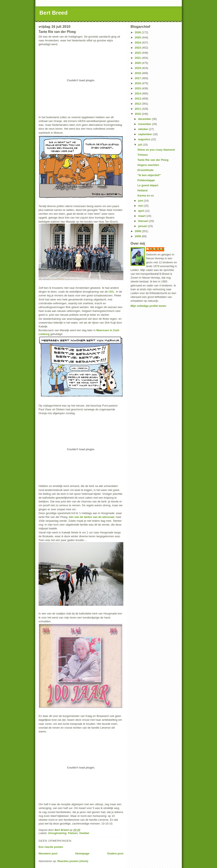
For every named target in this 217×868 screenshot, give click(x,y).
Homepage (82, 853)
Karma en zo (145, 196)
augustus (145, 139)
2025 (138, 37)
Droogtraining (57, 833)
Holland (142, 190)
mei (141, 206)
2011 (138, 109)
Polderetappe (146, 180)
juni (141, 201)
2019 (138, 68)
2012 (138, 104)
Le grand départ (148, 185)
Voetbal (84, 833)
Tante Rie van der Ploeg (153, 160)
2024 (138, 43)
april (141, 211)
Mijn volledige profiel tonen (148, 306)
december (145, 119)
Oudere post (115, 853)
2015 (138, 88)
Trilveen (143, 155)
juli (140, 145)
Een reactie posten (51, 847)
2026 (138, 32)
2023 (138, 48)
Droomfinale (145, 170)
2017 (138, 78)
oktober (144, 129)
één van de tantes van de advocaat (92, 517)
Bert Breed (54, 13)
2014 (138, 93)
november (145, 124)
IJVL (111, 292)
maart (142, 216)
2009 (138, 231)
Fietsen (73, 833)
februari (144, 221)
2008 (138, 236)
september (145, 134)
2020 (138, 63)
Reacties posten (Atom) (73, 861)
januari (143, 226)
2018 (138, 73)
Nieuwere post (48, 853)
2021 (138, 58)
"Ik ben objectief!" (149, 175)
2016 (138, 83)
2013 (138, 99)
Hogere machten (148, 165)
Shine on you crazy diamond (156, 150)
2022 (138, 53)
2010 (138, 114)
